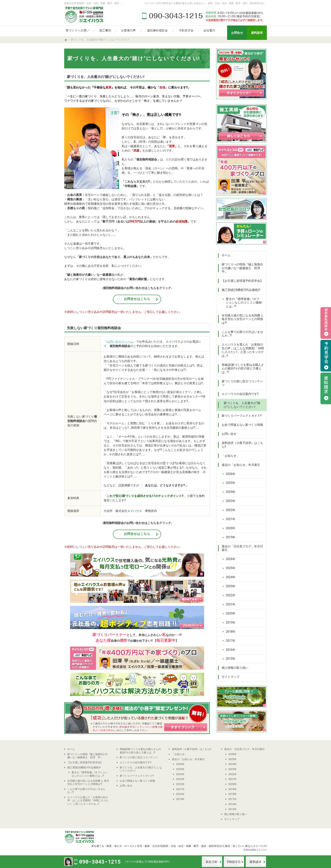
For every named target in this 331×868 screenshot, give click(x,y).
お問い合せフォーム (120, 342)
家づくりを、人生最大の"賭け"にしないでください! (106, 77)
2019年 (231, 537)
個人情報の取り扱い (235, 668)
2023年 (231, 501)
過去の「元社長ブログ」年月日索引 (242, 548)
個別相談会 (326, 323)
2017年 (231, 641)
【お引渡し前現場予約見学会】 (242, 281)
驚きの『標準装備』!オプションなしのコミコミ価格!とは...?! (244, 303)
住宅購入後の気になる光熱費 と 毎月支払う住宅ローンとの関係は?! (243, 319)
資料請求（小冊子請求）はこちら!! (242, 445)
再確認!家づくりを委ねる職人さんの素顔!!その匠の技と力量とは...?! (243, 368)
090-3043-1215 (203, 16)
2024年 (231, 492)
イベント (234, 862)
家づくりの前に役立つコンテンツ (242, 383)
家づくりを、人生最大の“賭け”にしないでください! (242, 405)
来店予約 (212, 862)
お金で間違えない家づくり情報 (242, 425)
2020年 (231, 528)
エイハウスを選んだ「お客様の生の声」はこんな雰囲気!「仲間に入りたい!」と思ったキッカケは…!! (243, 350)
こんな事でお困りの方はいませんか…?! (242, 334)
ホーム (226, 255)
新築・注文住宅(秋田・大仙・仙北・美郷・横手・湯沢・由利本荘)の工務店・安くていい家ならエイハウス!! (206, 846)
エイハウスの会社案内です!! (240, 394)
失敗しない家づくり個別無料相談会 (94, 328)
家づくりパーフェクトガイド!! (242, 416)
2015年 (231, 659)
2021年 (231, 519)
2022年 (231, 510)
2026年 (231, 474)
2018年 (231, 632)
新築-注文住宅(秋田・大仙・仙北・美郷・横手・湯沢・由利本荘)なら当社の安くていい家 (111, 3)
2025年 (231, 483)
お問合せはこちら (137, 299)
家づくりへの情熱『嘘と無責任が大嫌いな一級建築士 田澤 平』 (242, 268)
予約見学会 (326, 356)
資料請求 (256, 862)
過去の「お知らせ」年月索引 (241, 465)
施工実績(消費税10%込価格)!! (241, 290)
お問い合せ (229, 434)
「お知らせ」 (231, 456)
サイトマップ (231, 677)
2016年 (231, 650)
